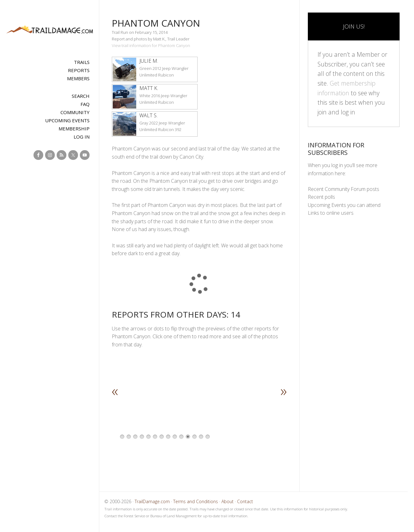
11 (188, 437)
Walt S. (148, 115)
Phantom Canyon (156, 23)
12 (194, 437)
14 (208, 437)
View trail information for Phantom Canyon (151, 45)
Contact (245, 501)
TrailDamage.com (50, 30)
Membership (74, 129)
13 (201, 437)
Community (75, 112)
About (228, 501)
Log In (82, 137)
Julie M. (149, 61)
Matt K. (149, 88)
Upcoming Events (67, 120)
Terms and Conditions (196, 501)
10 (181, 437)
